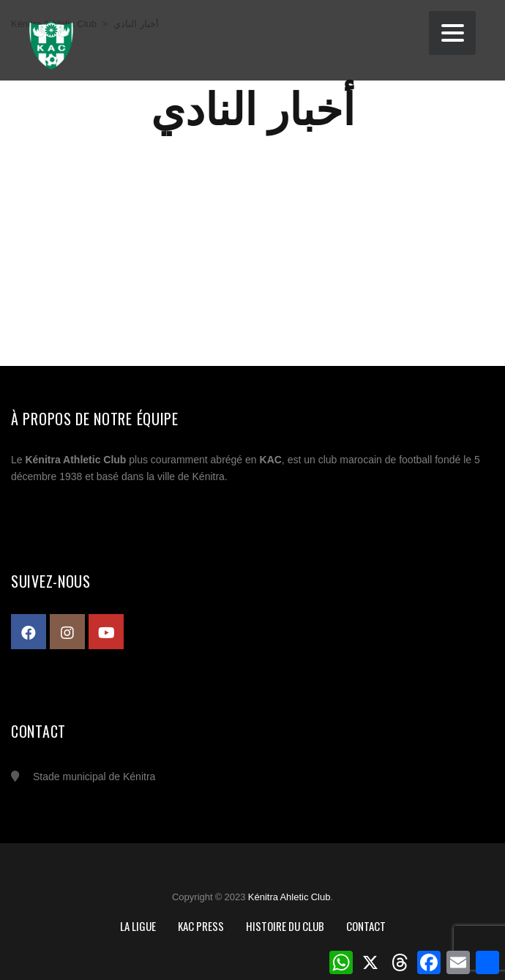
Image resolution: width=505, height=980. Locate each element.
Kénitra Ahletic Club (289, 897)
